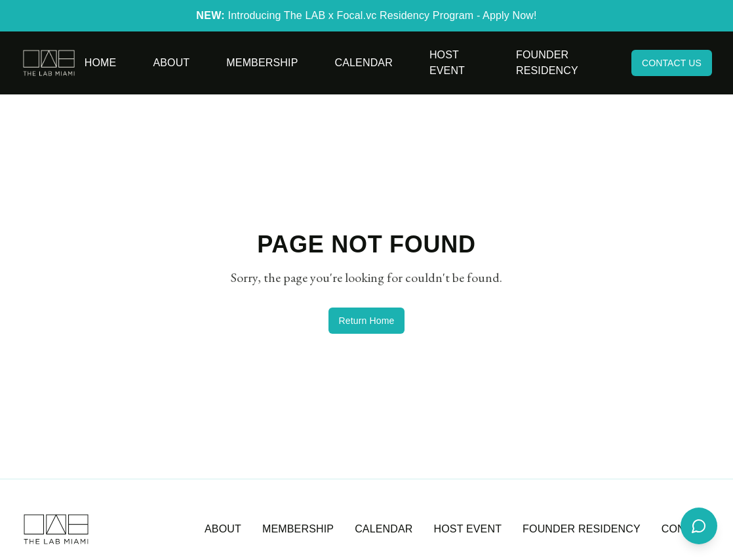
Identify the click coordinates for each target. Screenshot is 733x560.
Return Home (367, 321)
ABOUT (223, 529)
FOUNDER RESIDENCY (582, 529)
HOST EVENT (468, 529)
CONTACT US (672, 63)
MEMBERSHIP (298, 529)
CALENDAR (384, 529)
